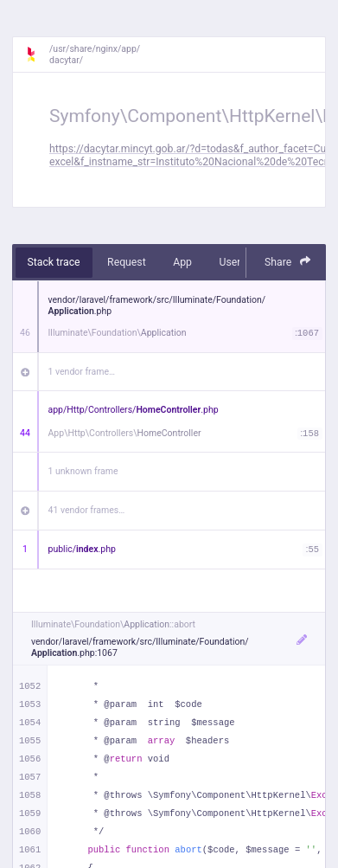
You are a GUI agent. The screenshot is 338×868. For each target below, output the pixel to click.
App (182, 262)
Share (288, 262)
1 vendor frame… (82, 372)
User (230, 262)
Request (127, 262)
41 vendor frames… (87, 510)
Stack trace (54, 262)
